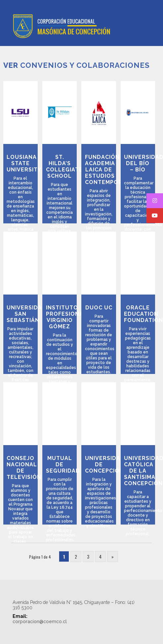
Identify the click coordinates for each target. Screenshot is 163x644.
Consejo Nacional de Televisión (24, 468)
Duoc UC (99, 308)
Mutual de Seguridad (63, 464)
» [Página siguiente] (113, 556)
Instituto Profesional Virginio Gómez (66, 317)
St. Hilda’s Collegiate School (64, 166)
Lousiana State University (24, 163)
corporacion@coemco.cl (40, 621)
